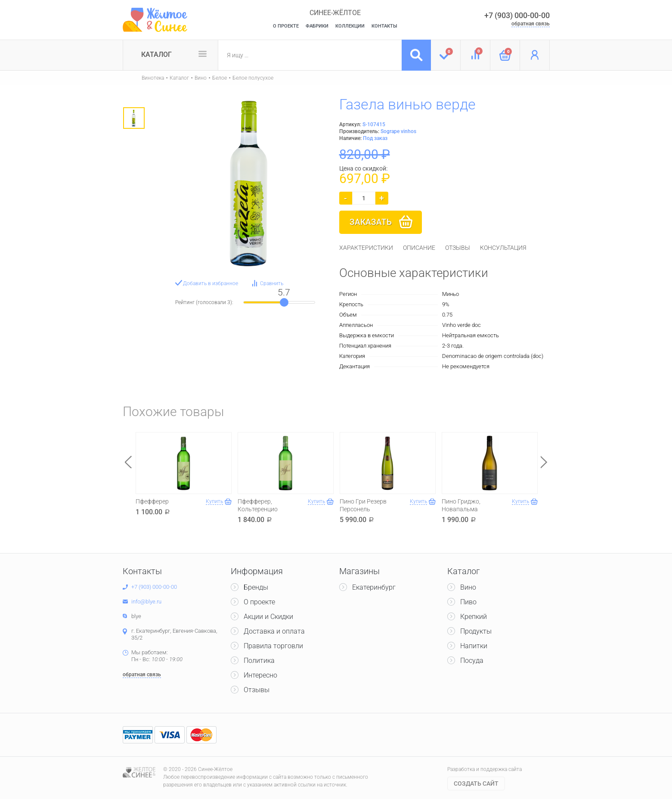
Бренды (256, 587)
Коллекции (350, 26)
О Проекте (286, 26)
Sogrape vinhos (398, 131)
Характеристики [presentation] (366, 248)
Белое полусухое (253, 78)
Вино (201, 78)
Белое (220, 78)
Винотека (153, 78)
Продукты (476, 631)
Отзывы (257, 690)
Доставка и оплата (274, 631)
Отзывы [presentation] (458, 248)
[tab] (366, 248)
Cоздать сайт (476, 783)
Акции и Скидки (268, 617)
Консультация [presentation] (503, 248)
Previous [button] (128, 462)
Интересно (260, 675)
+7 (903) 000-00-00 (517, 15)
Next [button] (544, 462)
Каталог (156, 54)
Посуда (472, 661)
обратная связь (531, 24)
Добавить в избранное (211, 283)
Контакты (384, 26)
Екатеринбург (374, 587)
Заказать (371, 222)
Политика (259, 661)
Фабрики (317, 26)
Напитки (474, 646)
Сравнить (272, 283)
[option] (134, 118)
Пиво (468, 602)
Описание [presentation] (419, 248)
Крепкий (474, 617)
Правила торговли (273, 646)
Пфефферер (152, 501)
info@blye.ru (146, 602)
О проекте (259, 602)
